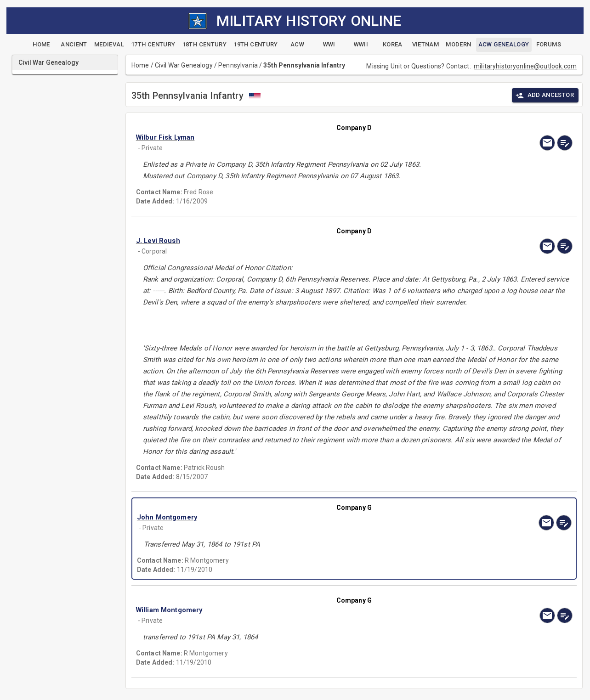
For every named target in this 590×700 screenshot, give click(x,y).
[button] (289, 137)
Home (140, 65)
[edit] (565, 143)
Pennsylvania (238, 65)
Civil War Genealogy (184, 65)
